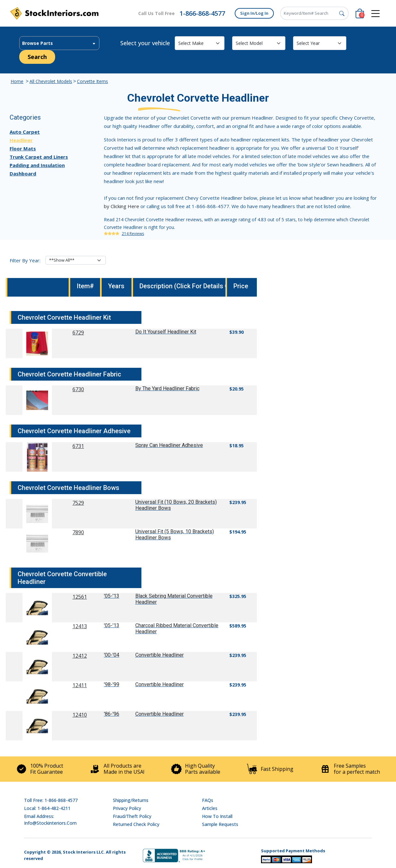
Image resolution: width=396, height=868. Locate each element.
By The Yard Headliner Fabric (167, 388)
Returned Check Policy (136, 824)
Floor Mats (23, 148)
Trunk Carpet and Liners (39, 157)
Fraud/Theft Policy (132, 816)
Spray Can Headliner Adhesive (169, 445)
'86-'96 (112, 714)
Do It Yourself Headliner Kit (166, 332)
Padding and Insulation (37, 165)
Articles (210, 808)
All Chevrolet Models (51, 81)
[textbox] (59, 43)
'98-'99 (112, 684)
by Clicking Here (122, 206)
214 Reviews (133, 234)
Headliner (21, 140)
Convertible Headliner (160, 655)
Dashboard (23, 173)
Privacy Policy (127, 808)
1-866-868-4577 (202, 13)
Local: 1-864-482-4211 (47, 808)
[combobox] (59, 43)
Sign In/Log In (254, 13)
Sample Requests (220, 824)
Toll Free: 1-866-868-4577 (51, 800)
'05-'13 (112, 596)
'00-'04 (112, 655)
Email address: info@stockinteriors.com (50, 820)
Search (37, 57)
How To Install (217, 816)
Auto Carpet (25, 132)
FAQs (208, 800)
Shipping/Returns (131, 800)
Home (17, 81)
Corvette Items (93, 81)
